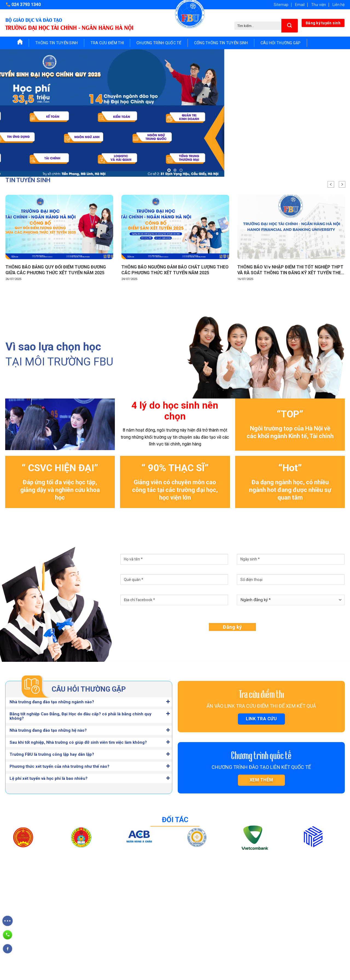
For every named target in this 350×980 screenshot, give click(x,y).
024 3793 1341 (61, 927)
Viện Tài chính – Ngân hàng (242, 893)
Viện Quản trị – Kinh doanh (242, 903)
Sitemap (281, 5)
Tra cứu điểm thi (107, 43)
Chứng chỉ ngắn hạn (168, 913)
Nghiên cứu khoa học (169, 943)
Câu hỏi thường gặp (281, 43)
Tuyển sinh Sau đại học (171, 903)
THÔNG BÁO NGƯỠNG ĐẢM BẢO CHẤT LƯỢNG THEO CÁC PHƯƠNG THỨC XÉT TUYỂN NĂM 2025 (175, 270)
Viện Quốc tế (229, 952)
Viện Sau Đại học (233, 943)
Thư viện (319, 5)
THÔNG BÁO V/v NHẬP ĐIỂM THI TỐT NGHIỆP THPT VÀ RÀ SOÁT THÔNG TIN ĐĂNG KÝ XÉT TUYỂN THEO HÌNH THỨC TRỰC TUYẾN (291, 270)
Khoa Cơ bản (297, 903)
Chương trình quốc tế (159, 43)
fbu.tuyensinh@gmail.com (38, 938)
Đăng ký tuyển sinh (323, 23)
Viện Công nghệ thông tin (240, 923)
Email (300, 5)
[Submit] (290, 26)
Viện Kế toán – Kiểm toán (241, 913)
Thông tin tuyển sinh (57, 43)
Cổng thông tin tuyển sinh (221, 43)
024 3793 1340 (26, 5)
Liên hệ (339, 5)
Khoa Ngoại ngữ (300, 893)
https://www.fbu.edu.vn (36, 950)
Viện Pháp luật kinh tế (237, 933)
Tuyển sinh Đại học (167, 893)
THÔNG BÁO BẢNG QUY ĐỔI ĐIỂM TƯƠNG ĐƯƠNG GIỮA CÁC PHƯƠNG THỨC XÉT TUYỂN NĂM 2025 (56, 270)
